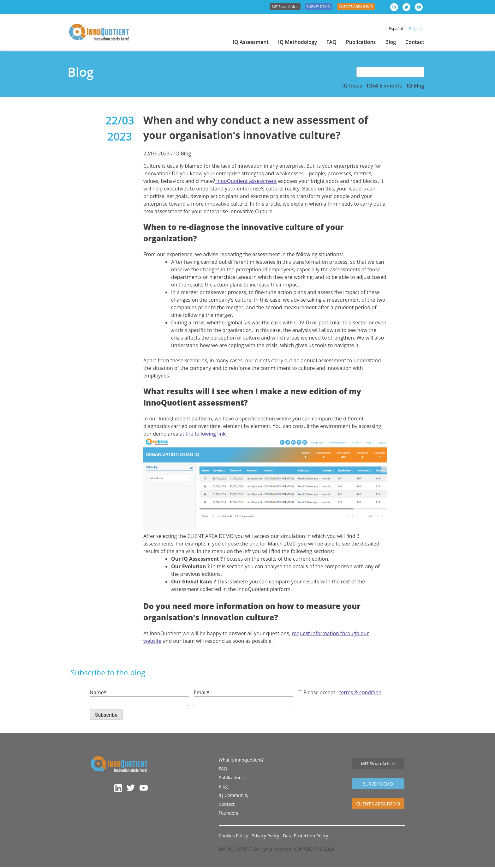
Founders (229, 813)
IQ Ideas (352, 86)
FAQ (331, 42)
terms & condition (361, 692)
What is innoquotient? (241, 760)
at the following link (203, 434)
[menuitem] (396, 29)
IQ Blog (415, 86)
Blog (391, 42)
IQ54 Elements (384, 86)
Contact (415, 42)
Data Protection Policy (305, 837)
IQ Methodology (298, 42)
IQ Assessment (251, 42)
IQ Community (234, 795)
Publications (361, 42)
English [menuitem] (415, 29)
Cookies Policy (233, 837)
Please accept (340, 692)
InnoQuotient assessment (246, 181)
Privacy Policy (266, 837)
